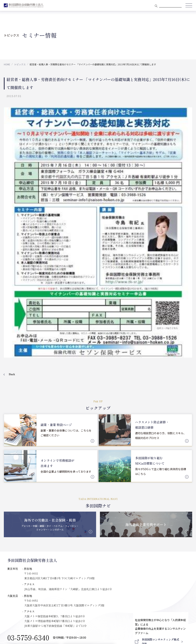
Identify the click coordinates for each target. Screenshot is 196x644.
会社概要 (12, 511)
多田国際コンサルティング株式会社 (30, 564)
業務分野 (118, 511)
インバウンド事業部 (126, 557)
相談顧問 (119, 518)
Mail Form (28, 491)
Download (160, 591)
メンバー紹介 (17, 532)
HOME (7, 64)
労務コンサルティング (127, 537)
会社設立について (131, 564)
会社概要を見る (77, 491)
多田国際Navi (72, 534)
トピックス (20, 64)
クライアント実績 (75, 511)
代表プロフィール (19, 518)
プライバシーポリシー (113, 608)
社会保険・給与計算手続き (130, 543)
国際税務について (131, 570)
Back (12, 216)
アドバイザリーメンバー (24, 539)
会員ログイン (182, 511)
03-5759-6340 (28, 478)
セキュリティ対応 (19, 545)
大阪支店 (14, 525)
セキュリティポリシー (83, 608)
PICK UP (69, 527)
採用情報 (178, 519)
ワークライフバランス (127, 550)
